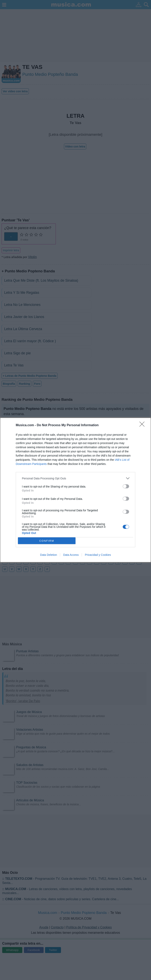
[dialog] (75, 490)
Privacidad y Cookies (98, 555)
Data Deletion (49, 555)
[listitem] (75, 478)
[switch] (126, 486)
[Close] (143, 425)
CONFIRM (47, 541)
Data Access (71, 555)
